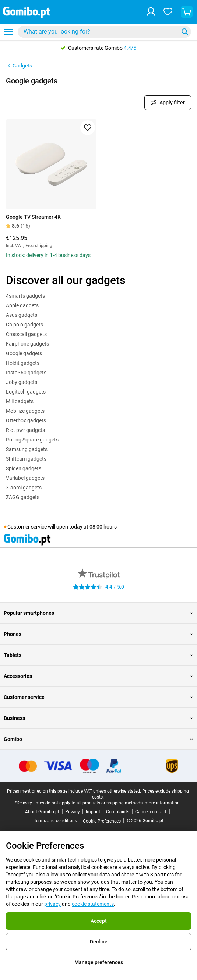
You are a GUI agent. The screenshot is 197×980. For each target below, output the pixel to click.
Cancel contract (151, 812)
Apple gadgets (22, 305)
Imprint (93, 812)
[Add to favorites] (88, 128)
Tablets (98, 655)
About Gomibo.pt (42, 812)
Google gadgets (24, 353)
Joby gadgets (22, 382)
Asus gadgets (22, 315)
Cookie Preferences (102, 821)
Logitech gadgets (26, 392)
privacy (52, 904)
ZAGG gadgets (23, 497)
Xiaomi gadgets (24, 488)
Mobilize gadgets (25, 411)
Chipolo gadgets (24, 325)
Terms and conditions (55, 821)
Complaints (118, 812)
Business (98, 718)
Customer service (98, 697)
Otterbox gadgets (26, 420)
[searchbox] (100, 32)
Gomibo (98, 739)
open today (69, 527)
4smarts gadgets (25, 296)
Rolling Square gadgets (32, 440)
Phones (98, 634)
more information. (163, 803)
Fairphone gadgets (27, 344)
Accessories (98, 676)
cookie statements (93, 904)
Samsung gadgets (27, 449)
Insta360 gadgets (26, 373)
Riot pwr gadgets (25, 430)
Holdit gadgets (23, 363)
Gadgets (19, 66)
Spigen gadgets (24, 468)
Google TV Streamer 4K (33, 217)
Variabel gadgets (25, 478)
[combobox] (104, 32)
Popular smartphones (98, 613)
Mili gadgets (20, 401)
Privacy (73, 812)
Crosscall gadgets (26, 334)
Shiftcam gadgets (26, 459)
